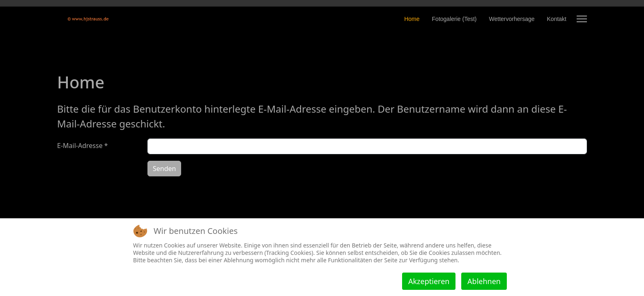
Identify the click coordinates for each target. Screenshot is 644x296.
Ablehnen (484, 281)
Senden (164, 169)
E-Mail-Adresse (83, 146)
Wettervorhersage (512, 19)
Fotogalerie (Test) (454, 19)
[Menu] (582, 19)
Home (412, 19)
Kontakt (557, 19)
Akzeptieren (429, 281)
